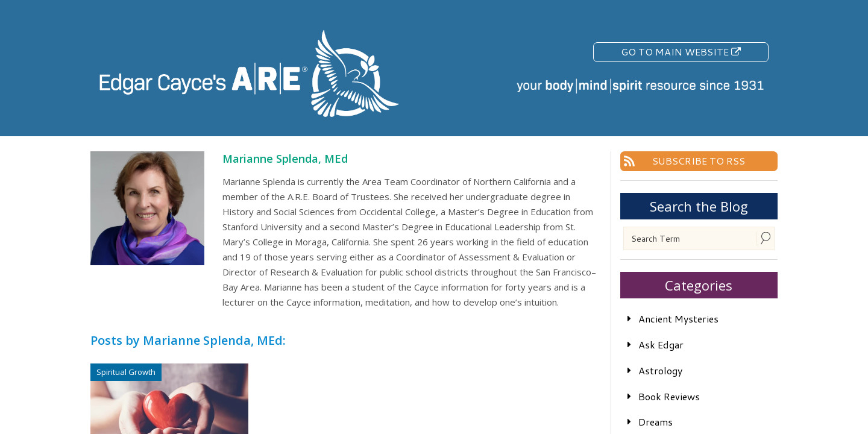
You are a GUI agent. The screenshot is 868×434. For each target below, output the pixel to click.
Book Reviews (669, 396)
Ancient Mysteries (678, 319)
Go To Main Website (681, 52)
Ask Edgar (661, 344)
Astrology (660, 370)
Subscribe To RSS (699, 161)
